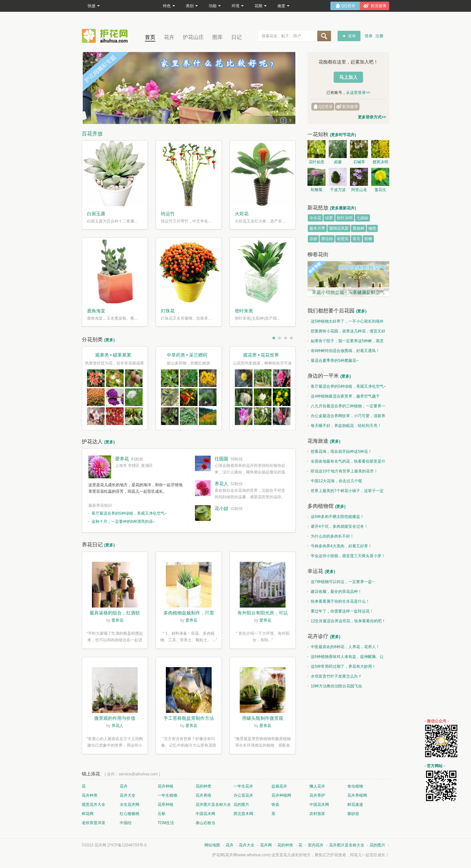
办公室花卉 (243, 795)
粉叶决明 (345, 218)
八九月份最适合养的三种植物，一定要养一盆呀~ (346, 407)
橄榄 (372, 228)
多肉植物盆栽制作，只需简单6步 (189, 613)
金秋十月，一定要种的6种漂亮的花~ (123, 522)
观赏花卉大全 (94, 805)
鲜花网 (88, 814)
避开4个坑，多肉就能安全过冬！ (338, 526)
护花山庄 (193, 37)
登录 (369, 36)
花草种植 (166, 805)
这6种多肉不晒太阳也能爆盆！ (336, 517)
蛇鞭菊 (317, 190)
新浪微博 (350, 107)
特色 (169, 6)
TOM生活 (166, 823)
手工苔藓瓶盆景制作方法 (189, 718)
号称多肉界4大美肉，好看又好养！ (340, 546)
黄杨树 (358, 228)
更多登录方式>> (372, 117)
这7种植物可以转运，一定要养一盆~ (341, 582)
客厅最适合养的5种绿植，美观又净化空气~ (129, 513)
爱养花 (122, 459)
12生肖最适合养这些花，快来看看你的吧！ (347, 621)
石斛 (162, 814)
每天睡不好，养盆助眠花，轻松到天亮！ (344, 426)
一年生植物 (167, 795)
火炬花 (242, 214)
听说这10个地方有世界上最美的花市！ (343, 471)
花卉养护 (317, 795)
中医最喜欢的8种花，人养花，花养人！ (344, 647)
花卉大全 (128, 795)
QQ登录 (326, 107)
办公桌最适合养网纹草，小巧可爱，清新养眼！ (346, 417)
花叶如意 (317, 162)
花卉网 (106, 36)
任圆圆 (221, 459)
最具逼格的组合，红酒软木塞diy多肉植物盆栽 (115, 613)
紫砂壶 (353, 814)
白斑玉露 (96, 214)
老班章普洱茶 (94, 823)
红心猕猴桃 (130, 814)
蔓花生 (380, 190)
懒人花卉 (317, 786)
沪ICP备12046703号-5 (127, 845)
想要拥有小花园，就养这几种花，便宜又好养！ (346, 332)
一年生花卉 (243, 786)
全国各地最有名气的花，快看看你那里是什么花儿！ (346, 463)
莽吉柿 (327, 239)
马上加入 (348, 77)
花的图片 (241, 805)
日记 (236, 37)
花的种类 (203, 786)
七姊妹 (362, 218)
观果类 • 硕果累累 (113, 355)
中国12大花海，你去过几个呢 (335, 481)
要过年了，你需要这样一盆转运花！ (340, 611)
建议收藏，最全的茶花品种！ (335, 592)
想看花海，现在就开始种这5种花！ (340, 452)
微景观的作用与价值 (115, 718)
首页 (150, 37)
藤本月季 (317, 228)
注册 (379, 36)
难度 (283, 6)
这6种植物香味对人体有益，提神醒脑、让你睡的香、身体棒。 (346, 658)
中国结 (126, 823)
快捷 (94, 6)
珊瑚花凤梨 (339, 228)
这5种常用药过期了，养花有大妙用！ (342, 666)
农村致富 (317, 814)
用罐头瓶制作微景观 (263, 718)
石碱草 (359, 162)
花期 (261, 6)
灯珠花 (168, 311)
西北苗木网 (243, 814)
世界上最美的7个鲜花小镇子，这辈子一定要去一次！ (346, 492)
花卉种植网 (281, 795)
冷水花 (315, 218)
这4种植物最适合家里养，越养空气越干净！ (344, 398)
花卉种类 (90, 795)
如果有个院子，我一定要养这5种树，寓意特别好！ (346, 342)
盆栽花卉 (279, 786)
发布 (352, 36)
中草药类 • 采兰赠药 (187, 355)
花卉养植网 (357, 795)
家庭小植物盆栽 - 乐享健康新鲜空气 (348, 292)
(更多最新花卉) (343, 208)
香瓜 (357, 239)
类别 (192, 6)
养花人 (221, 484)
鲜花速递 (355, 805)
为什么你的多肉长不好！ (331, 536)
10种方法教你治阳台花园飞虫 (335, 686)
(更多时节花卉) (343, 135)
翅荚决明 (380, 162)
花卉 (169, 37)
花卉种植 (166, 786)
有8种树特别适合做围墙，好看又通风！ (344, 351)
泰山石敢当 (205, 823)
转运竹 (168, 214)
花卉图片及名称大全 (213, 805)
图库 (218, 37)
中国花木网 (319, 805)
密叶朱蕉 (244, 311)
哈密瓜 (343, 239)
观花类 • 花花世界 (261, 355)
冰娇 (313, 239)
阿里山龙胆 (359, 191)
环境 (238, 6)
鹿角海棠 (96, 311)
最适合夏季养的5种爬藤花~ (333, 361)
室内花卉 (316, 845)
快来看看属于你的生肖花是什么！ (339, 601)
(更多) (109, 340)
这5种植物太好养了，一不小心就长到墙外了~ (346, 323)
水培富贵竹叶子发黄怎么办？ (335, 676)
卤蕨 (338, 162)
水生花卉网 (130, 805)
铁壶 (275, 805)
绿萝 (329, 218)
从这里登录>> (358, 93)
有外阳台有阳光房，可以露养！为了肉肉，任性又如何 (263, 613)
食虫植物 (355, 786)
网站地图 (212, 845)
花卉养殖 (203, 795)
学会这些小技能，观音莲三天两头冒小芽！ (346, 556)
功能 (215, 6)
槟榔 (368, 239)
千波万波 (338, 190)
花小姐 (221, 508)
